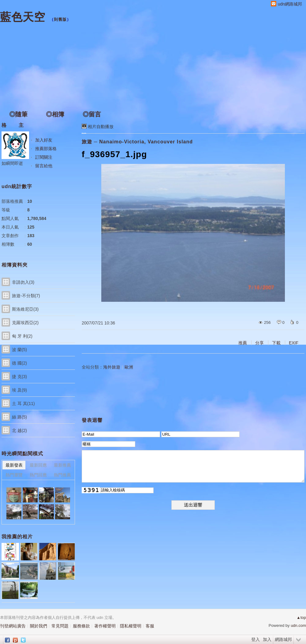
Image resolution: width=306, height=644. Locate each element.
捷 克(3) (19, 377)
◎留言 (92, 114)
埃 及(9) (19, 390)
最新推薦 (62, 465)
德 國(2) (19, 363)
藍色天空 (23, 17)
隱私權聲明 (131, 626)
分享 (259, 343)
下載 (276, 343)
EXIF (294, 343)
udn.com (298, 625)
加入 (267, 639)
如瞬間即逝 (12, 163)
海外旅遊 (112, 367)
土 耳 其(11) (23, 403)
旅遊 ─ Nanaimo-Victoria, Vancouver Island (137, 142)
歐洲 (129, 367)
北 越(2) (19, 430)
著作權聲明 (105, 626)
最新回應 (38, 465)
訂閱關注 (44, 157)
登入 (256, 639)
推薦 (243, 343)
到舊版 (60, 19)
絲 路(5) (19, 417)
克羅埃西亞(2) (25, 323)
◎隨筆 (18, 114)
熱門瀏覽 (14, 475)
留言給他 (44, 166)
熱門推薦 (62, 475)
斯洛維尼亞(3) (25, 309)
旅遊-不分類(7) (26, 296)
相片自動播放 (101, 127)
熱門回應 (38, 475)
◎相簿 (55, 114)
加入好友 (44, 140)
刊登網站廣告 (13, 626)
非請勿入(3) (23, 282)
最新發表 (14, 465)
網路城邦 (283, 639)
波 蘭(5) (19, 350)
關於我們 (39, 626)
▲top (301, 617)
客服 (150, 626)
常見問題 (60, 626)
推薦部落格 (46, 149)
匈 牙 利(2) (22, 336)
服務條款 (81, 626)
